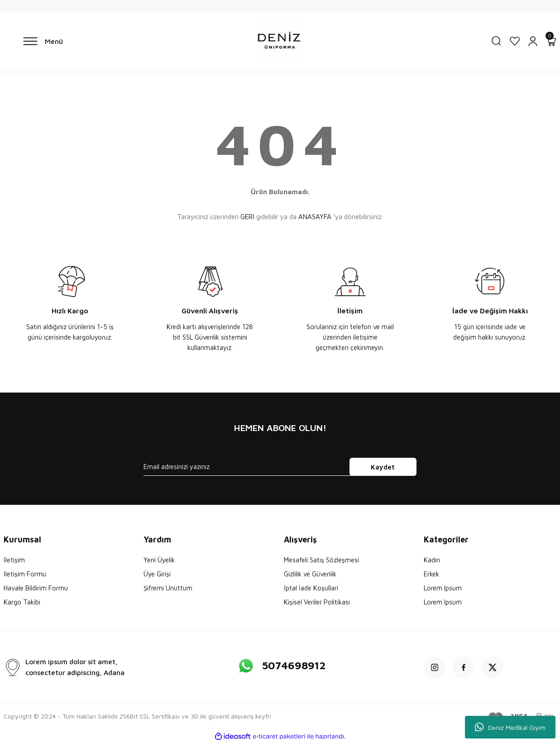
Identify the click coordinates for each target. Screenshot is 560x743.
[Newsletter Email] (280, 467)
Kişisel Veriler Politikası (317, 602)
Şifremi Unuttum (168, 588)
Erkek (431, 574)
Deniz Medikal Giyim (510, 727)
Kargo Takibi (22, 602)
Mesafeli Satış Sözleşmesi (321, 560)
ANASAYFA (315, 217)
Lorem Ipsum (443, 588)
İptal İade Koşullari (311, 588)
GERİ (247, 217)
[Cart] (551, 41)
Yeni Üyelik (159, 560)
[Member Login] (533, 41)
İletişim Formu (25, 574)
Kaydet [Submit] (383, 467)
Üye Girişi (157, 574)
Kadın (432, 560)
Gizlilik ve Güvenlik (310, 574)
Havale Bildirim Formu (36, 588)
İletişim (14, 560)
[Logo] (280, 41)
